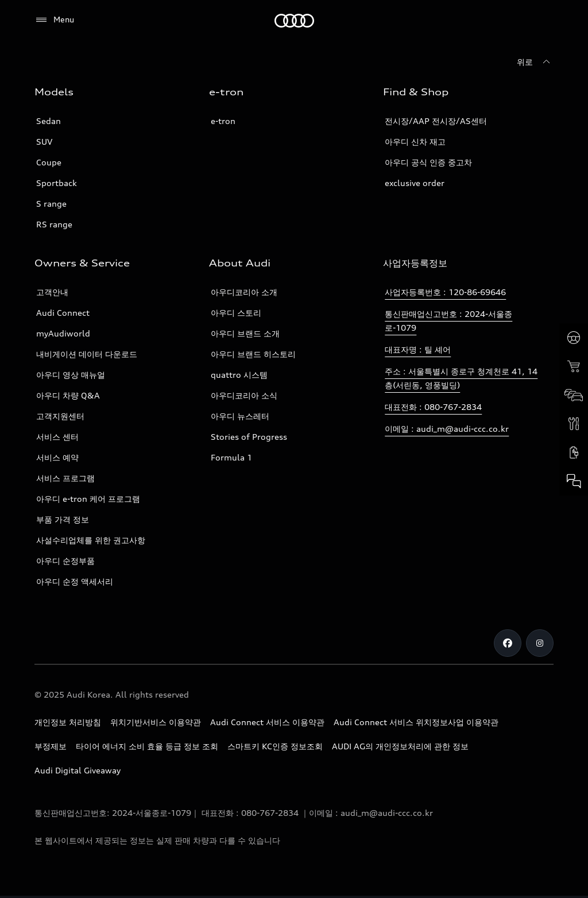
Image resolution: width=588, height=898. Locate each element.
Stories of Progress (249, 437)
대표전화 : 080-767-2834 (433, 407)
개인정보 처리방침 (68, 722)
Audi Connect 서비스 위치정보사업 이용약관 (416, 722)
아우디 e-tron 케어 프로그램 (88, 499)
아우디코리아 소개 (244, 292)
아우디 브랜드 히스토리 (253, 354)
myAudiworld (63, 333)
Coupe (49, 162)
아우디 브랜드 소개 (245, 333)
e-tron (223, 121)
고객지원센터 (60, 416)
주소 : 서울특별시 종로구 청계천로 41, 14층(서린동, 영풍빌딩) (461, 378)
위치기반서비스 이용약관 (156, 722)
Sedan (49, 121)
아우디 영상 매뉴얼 (71, 375)
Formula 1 (231, 457)
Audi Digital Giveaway (78, 770)
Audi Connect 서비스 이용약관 (267, 722)
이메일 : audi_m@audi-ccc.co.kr (447, 429)
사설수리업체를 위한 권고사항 (91, 540)
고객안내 (52, 292)
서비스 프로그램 (65, 478)
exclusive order (415, 183)
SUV (44, 142)
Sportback (57, 183)
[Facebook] (508, 643)
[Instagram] (540, 643)
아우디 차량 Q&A (68, 395)
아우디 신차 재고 (415, 142)
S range (51, 204)
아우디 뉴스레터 (240, 416)
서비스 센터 (57, 437)
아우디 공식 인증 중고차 (428, 162)
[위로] (535, 62)
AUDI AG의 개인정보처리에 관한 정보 (400, 746)
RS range (54, 224)
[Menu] (54, 20)
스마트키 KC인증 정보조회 (275, 746)
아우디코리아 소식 (244, 395)
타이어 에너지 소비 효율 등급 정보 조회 (147, 746)
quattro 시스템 (239, 375)
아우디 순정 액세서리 (75, 581)
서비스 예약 (57, 457)
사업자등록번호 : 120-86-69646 (445, 292)
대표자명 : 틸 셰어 (418, 349)
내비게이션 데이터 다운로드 (87, 354)
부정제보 (51, 746)
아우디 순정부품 (65, 561)
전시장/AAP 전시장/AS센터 (436, 121)
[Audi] (294, 21)
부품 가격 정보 (63, 519)
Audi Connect (63, 313)
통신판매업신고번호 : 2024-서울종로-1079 (448, 321)
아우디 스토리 (236, 313)
